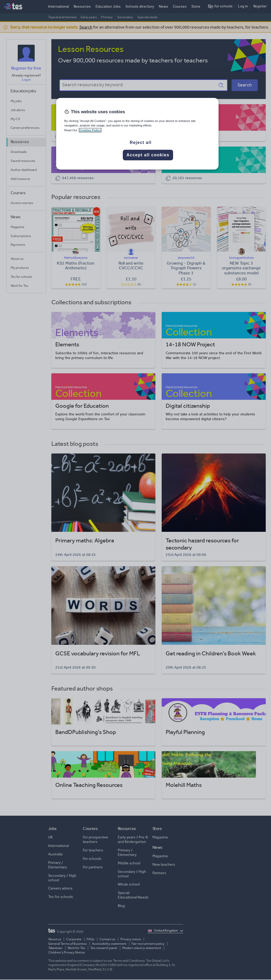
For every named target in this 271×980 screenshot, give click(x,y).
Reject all (141, 142)
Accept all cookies (148, 155)
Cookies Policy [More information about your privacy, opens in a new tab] (90, 130)
